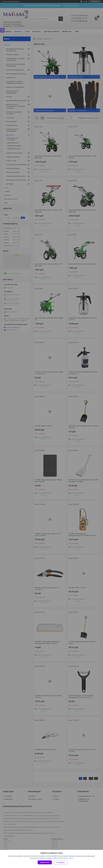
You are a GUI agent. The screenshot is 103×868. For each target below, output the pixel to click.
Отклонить (61, 862)
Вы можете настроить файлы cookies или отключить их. (51, 858)
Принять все (45, 862)
